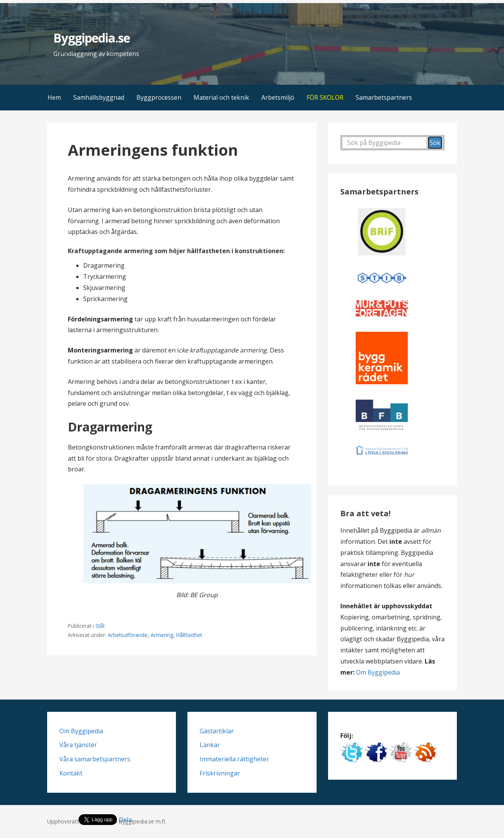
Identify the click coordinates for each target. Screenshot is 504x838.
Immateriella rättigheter (234, 759)
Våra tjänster (78, 745)
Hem (54, 97)
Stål (100, 626)
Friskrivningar (220, 773)
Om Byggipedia (378, 672)
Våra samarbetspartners (95, 759)
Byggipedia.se (92, 38)
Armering (162, 635)
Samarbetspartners (384, 97)
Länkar (210, 745)
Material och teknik (221, 97)
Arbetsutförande (128, 635)
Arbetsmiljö (278, 97)
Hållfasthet (189, 635)
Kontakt (71, 773)
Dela (125, 820)
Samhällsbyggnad (99, 97)
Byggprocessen (159, 97)
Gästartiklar (217, 731)
